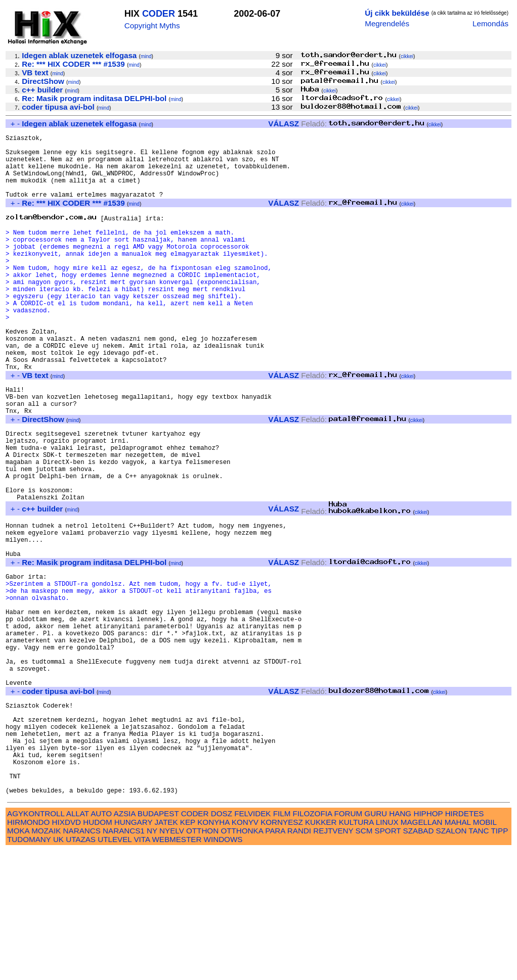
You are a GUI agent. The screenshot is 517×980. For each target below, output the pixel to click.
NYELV (172, 960)
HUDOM (97, 951)
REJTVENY (333, 960)
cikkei (407, 56)
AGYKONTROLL (36, 943)
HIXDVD (67, 951)
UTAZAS (81, 969)
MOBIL (485, 951)
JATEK (166, 951)
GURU (376, 943)
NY (152, 960)
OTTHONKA (242, 960)
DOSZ (222, 943)
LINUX (387, 951)
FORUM (348, 943)
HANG (400, 943)
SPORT (388, 960)
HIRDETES (465, 943)
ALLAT (78, 943)
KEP (188, 951)
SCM (364, 960)
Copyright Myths (152, 26)
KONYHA (213, 951)
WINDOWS (223, 969)
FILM (282, 943)
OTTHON (202, 960)
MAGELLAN (422, 951)
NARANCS (82, 960)
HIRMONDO (28, 951)
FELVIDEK (252, 943)
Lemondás (490, 24)
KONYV (245, 951)
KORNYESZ (282, 951)
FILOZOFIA (313, 943)
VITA (142, 969)
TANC (479, 960)
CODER (159, 14)
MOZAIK (46, 960)
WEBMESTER (177, 969)
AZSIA (125, 943)
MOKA (18, 960)
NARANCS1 (124, 960)
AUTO (101, 943)
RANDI (299, 960)
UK (58, 969)
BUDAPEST (158, 943)
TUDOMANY (29, 969)
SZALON (451, 960)
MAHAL (458, 951)
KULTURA (356, 951)
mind (146, 56)
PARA (275, 960)
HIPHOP (428, 943)
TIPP (500, 960)
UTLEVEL (115, 969)
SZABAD (419, 960)
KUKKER (321, 951)
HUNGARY (133, 951)
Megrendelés (387, 24)
